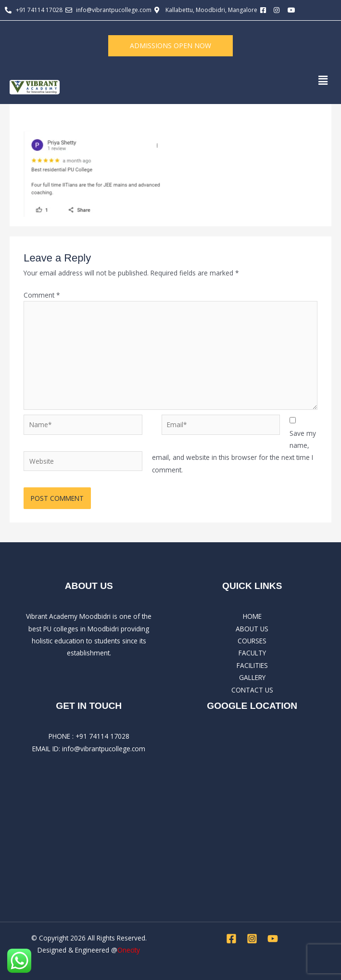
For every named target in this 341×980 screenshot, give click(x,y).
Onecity (129, 950)
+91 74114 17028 (102, 736)
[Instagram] (252, 939)
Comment (42, 295)
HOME (252, 616)
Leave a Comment (52, 118)
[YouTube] (273, 939)
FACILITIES (252, 665)
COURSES (252, 641)
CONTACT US (252, 690)
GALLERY (252, 677)
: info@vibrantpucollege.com (102, 749)
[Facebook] (231, 939)
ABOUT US (252, 629)
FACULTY (252, 653)
